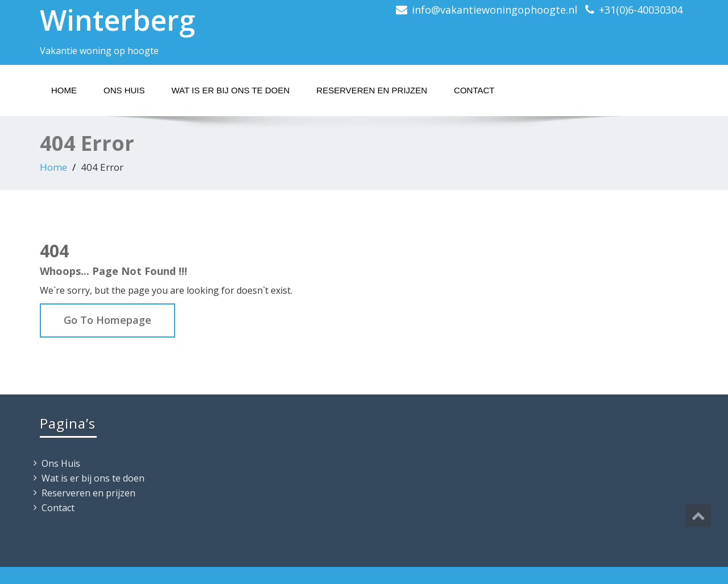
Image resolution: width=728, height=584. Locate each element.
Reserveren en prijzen (372, 90)
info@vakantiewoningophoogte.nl (495, 10)
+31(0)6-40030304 (641, 10)
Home (64, 90)
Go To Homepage (107, 320)
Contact (474, 90)
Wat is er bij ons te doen (231, 90)
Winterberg (117, 20)
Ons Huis (124, 90)
